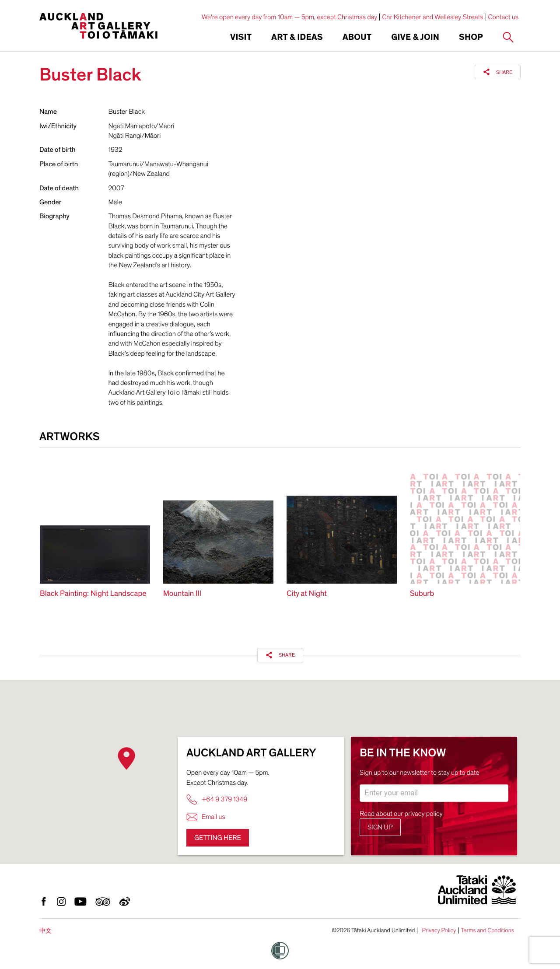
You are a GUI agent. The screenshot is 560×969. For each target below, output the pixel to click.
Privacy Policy (439, 931)
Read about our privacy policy (401, 814)
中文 (45, 931)
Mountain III (182, 594)
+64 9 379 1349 (217, 799)
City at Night (307, 594)
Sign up (380, 827)
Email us (206, 817)
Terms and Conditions (487, 931)
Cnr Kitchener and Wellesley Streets (432, 17)
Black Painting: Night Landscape (93, 594)
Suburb (422, 594)
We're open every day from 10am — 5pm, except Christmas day (290, 17)
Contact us (504, 17)
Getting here (218, 838)
